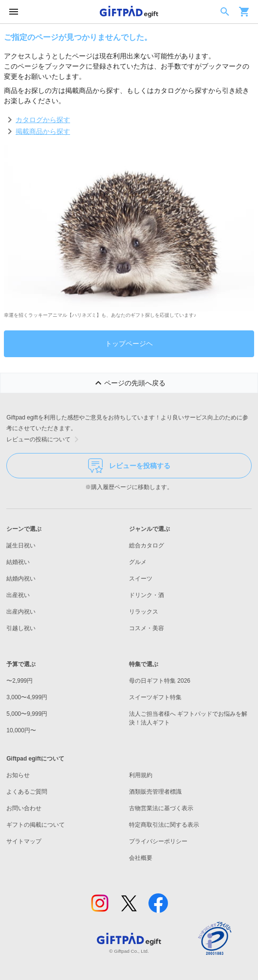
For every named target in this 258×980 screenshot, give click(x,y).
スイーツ (141, 579)
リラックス (144, 612)
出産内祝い (21, 612)
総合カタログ (147, 545)
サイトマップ (24, 841)
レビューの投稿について (44, 439)
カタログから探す (43, 120)
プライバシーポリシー (158, 841)
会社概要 (141, 858)
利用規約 (141, 775)
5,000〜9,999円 (27, 714)
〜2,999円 (19, 681)
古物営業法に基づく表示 (161, 808)
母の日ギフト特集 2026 (160, 681)
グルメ (138, 562)
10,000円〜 (21, 730)
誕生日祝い (21, 545)
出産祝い (18, 595)
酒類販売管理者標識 (155, 792)
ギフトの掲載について (36, 825)
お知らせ (18, 775)
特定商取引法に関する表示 (164, 825)
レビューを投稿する (129, 466)
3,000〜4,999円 (27, 697)
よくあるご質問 (27, 792)
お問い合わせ (24, 808)
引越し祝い (21, 628)
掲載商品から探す (43, 131)
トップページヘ (129, 344)
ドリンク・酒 (147, 595)
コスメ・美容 (147, 628)
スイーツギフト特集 (155, 697)
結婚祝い (18, 562)
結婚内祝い (21, 579)
